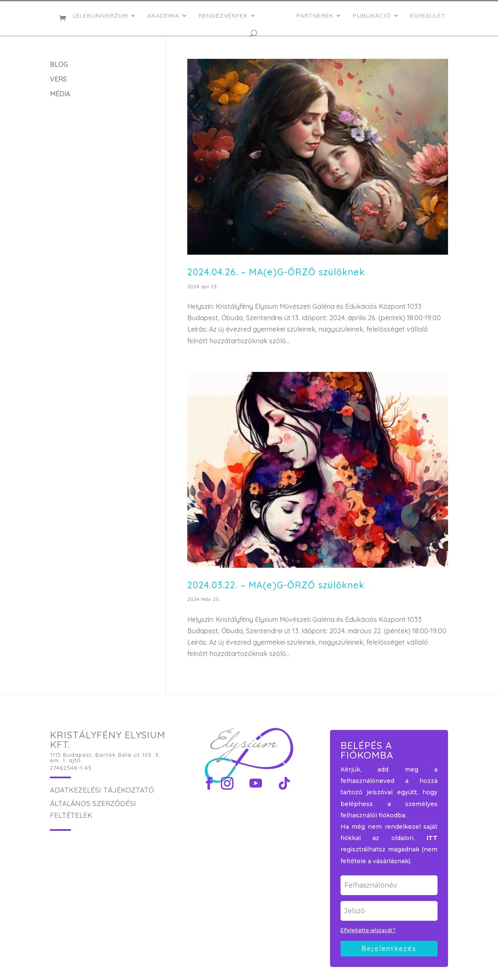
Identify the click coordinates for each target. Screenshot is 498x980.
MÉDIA (60, 94)
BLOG (59, 64)
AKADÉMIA (166, 16)
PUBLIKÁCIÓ (369, 16)
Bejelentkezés (389, 948)
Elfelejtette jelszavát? (368, 930)
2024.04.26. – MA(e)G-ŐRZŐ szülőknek (276, 272)
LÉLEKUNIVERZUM (103, 16)
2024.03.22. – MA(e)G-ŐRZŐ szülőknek (276, 585)
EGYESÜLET (425, 16)
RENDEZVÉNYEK (226, 16)
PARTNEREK (312, 16)
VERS (58, 79)
